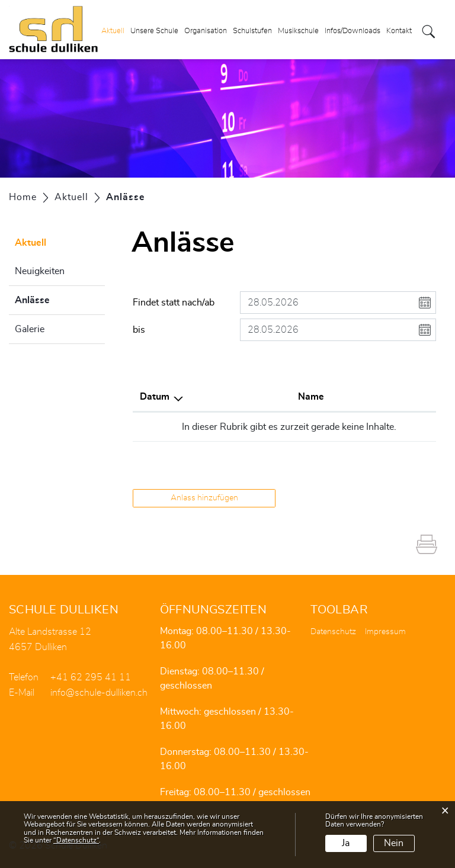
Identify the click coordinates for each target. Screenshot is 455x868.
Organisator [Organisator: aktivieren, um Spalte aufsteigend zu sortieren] (370, 397)
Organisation (206, 32)
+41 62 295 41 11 (91, 677)
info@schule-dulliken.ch (99, 693)
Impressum (385, 632)
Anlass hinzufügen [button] (204, 498)
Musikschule (298, 32)
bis (139, 330)
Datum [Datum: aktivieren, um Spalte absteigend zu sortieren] (155, 397)
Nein (394, 843)
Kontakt (399, 32)
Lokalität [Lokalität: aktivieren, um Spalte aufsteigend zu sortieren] (285, 397)
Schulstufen (252, 32)
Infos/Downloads (353, 32)
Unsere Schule (154, 32)
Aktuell (113, 32)
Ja (346, 843)
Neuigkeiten (40, 271)
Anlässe (60, 298)
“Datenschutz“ (76, 840)
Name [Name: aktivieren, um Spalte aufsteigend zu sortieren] (219, 397)
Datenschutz (333, 632)
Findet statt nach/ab (174, 303)
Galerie (30, 329)
